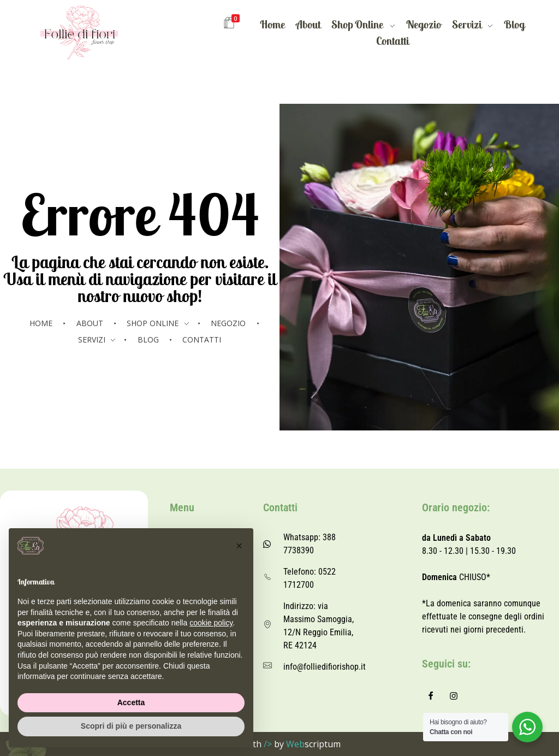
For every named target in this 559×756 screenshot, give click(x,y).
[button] (239, 546)
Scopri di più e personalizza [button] (131, 726)
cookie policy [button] (211, 623)
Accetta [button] (131, 702)
